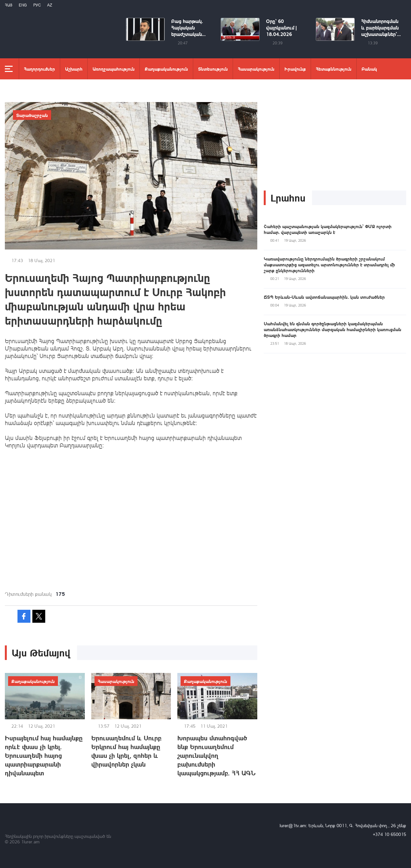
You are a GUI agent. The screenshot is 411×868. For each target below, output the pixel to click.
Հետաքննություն (334, 69)
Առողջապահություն (114, 69)
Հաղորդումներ (39, 69)
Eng (23, 5)
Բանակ (369, 69)
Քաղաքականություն (166, 69)
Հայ (9, 5)
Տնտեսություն (213, 69)
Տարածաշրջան (32, 115)
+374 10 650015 (389, 834)
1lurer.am (30, 842)
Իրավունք (295, 69)
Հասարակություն (256, 69)
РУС (37, 5)
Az (50, 5)
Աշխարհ (74, 69)
